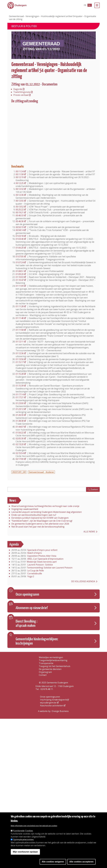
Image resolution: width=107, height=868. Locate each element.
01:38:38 (20, 421)
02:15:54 (20, 453)
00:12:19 (20, 177)
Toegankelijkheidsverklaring (53, 660)
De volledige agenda (83, 581)
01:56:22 (20, 433)
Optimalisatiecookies (23, 840)
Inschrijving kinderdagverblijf (55, 700)
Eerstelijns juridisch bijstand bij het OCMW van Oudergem (40, 518)
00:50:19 (20, 227)
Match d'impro (27, 553)
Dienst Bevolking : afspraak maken (27, 624)
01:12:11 (20, 342)
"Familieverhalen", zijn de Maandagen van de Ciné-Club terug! (42, 521)
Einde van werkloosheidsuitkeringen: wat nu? (34, 515)
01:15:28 (20, 374)
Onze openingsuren (27, 595)
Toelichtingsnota (22, 92)
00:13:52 (20, 207)
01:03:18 (20, 236)
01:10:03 (20, 277)
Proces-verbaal (21, 95)
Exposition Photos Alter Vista (34, 556)
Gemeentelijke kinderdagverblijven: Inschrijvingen (37, 641)
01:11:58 (20, 330)
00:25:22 (20, 210)
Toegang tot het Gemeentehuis (55, 666)
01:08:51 (20, 271)
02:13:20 (20, 444)
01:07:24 (20, 262)
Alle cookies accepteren (81, 862)
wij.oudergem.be (48, 703)
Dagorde (18, 89)
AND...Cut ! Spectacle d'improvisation (37, 559)
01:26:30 (20, 415)
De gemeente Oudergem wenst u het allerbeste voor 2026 (40, 524)
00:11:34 (20, 171)
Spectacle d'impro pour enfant (34, 550)
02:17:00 (20, 459)
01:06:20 (20, 248)
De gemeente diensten (50, 669)
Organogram (45, 672)
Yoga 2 (23, 576)
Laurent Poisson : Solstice (32, 565)
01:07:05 (20, 257)
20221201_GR (19, 472)
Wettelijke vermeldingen (51, 657)
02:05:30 (20, 438)
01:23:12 (20, 409)
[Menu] (97, 5)
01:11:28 (20, 306)
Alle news (89, 532)
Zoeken (94, 489)
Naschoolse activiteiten (52, 706)
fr (85, 5)
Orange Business (60, 711)
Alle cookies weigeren (53, 862)
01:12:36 (20, 353)
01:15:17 (20, 362)
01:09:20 (20, 274)
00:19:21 (20, 212)
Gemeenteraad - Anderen (41, 472)
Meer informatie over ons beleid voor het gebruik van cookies (34, 826)
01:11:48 (20, 318)
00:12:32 (20, 189)
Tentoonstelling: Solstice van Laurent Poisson (42, 568)
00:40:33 (20, 215)
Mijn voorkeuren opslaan (25, 852)
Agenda (14, 545)
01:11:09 (20, 286)
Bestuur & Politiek (24, 26)
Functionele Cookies (23, 831)
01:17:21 (20, 397)
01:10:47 (20, 280)
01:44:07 (20, 427)
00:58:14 (20, 230)
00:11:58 (20, 174)
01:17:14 (20, 394)
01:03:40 (20, 239)
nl (90, 5)
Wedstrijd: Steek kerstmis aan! (34, 562)
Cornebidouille (27, 573)
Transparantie (46, 663)
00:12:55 (20, 201)
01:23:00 (20, 403)
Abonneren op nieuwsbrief (32, 608)
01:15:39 (20, 386)
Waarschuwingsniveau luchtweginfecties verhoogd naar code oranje (45, 506)
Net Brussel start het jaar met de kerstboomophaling (38, 527)
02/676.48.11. (47, 689)
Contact (43, 675)
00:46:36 (20, 221)
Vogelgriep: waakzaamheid (25, 509)
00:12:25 (20, 183)
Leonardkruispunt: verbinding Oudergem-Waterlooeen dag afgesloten (47, 512)
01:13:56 (20, 359)
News (13, 501)
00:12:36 (20, 195)
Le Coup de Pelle (28, 571)
